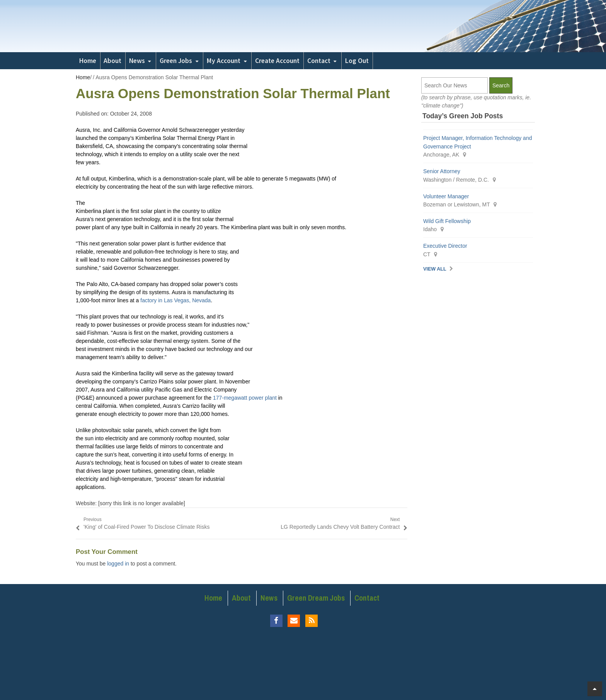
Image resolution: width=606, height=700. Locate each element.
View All (435, 269)
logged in (118, 564)
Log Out (357, 61)
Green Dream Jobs (316, 598)
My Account (224, 61)
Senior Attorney (442, 171)
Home (88, 61)
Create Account (277, 61)
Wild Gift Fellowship (447, 221)
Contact (319, 61)
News (137, 61)
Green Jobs (176, 61)
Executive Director (445, 246)
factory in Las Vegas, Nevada (175, 300)
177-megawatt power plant (246, 398)
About (112, 61)
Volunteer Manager (446, 196)
